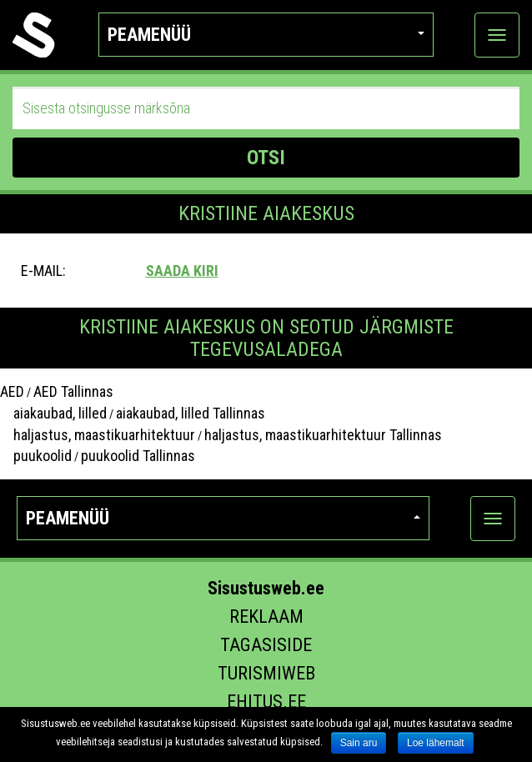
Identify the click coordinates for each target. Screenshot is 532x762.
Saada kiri (182, 271)
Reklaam (266, 617)
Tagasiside (266, 645)
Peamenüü (266, 35)
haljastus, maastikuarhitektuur (98, 435)
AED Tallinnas (73, 391)
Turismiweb (266, 673)
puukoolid (36, 456)
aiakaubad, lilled (53, 413)
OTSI (266, 158)
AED (12, 391)
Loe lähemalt (436, 743)
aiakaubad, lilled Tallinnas (191, 413)
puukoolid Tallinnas (138, 456)
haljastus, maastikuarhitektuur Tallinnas (323, 435)
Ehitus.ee (266, 702)
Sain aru (359, 743)
